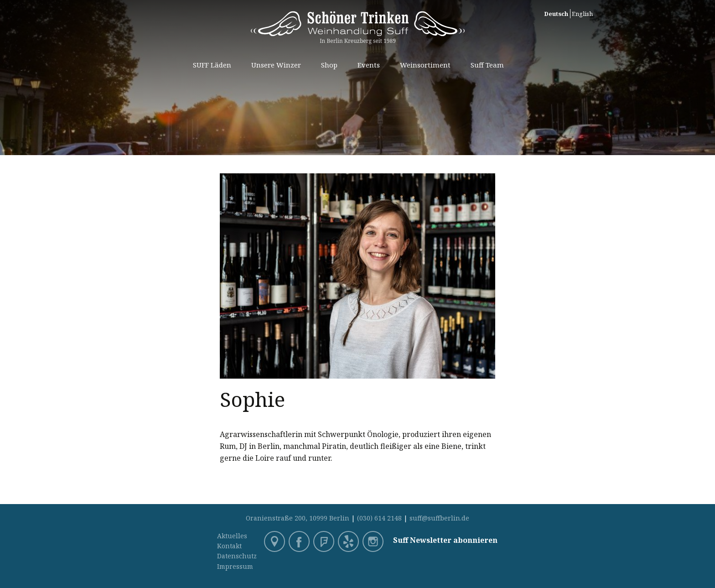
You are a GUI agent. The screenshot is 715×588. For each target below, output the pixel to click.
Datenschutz (237, 556)
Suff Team (487, 65)
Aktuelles (232, 536)
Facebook (300, 542)
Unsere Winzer (276, 65)
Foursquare (325, 542)
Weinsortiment (425, 65)
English (582, 14)
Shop (329, 65)
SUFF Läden (212, 65)
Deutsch (556, 14)
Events (369, 65)
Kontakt (229, 546)
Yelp (349, 542)
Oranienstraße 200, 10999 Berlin (298, 518)
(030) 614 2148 (379, 518)
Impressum (235, 566)
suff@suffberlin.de (439, 518)
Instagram (374, 542)
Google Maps (275, 542)
